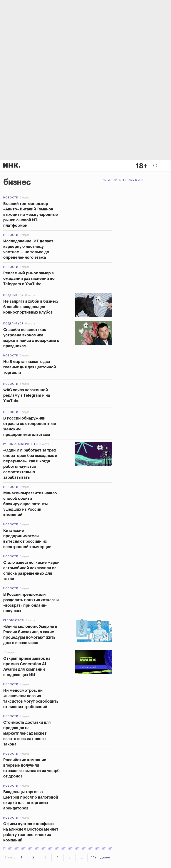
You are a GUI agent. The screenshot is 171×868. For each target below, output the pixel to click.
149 (94, 857)
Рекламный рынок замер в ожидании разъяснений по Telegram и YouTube (29, 279)
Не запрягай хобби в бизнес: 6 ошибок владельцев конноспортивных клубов (31, 307)
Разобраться (14, 444)
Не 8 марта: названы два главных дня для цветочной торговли (30, 367)
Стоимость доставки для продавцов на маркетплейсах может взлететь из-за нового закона (27, 733)
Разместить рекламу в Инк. (123, 180)
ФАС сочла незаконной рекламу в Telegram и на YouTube (27, 395)
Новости (11, 198)
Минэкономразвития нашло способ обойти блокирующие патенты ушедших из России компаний (30, 504)
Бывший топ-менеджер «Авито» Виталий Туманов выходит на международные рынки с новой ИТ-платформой (31, 215)
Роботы (32, 444)
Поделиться (13, 295)
